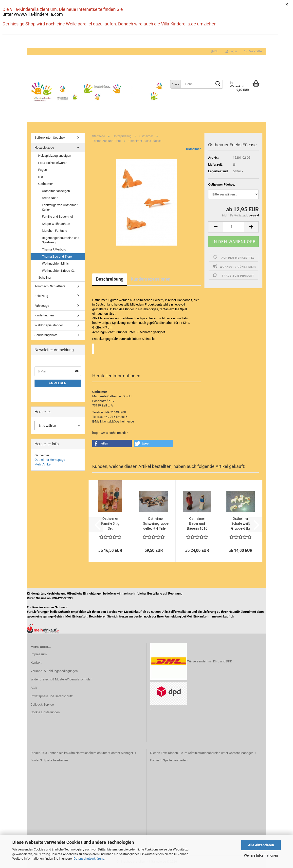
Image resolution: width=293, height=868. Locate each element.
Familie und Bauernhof (58, 217)
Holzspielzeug (44, 147)
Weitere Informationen (261, 855)
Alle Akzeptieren (261, 845)
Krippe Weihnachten (56, 224)
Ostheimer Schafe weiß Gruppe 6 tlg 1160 (240, 524)
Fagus (43, 170)
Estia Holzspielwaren (53, 163)
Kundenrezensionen (151, 279)
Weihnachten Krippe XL (58, 271)
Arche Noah (50, 198)
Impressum (39, 654)
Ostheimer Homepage (50, 460)
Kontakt (36, 663)
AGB (34, 688)
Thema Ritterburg (54, 249)
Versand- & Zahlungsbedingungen (54, 671)
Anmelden (58, 383)
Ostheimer (193, 149)
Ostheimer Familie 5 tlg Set (110, 523)
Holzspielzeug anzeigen (55, 156)
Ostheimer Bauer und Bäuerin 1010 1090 (197, 524)
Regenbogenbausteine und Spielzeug (61, 240)
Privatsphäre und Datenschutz (52, 696)
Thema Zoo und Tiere (57, 257)
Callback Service (42, 704)
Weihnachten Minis (55, 263)
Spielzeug (41, 296)
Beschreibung (110, 279)
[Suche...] (175, 84)
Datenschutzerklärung (89, 858)
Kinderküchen (44, 315)
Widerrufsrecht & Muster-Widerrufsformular (61, 679)
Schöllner (45, 278)
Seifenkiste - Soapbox (50, 138)
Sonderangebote (46, 335)
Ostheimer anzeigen (56, 191)
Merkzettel (253, 51)
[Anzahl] (233, 227)
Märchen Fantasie (55, 231)
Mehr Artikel (43, 464)
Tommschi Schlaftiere (50, 286)
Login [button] (231, 51)
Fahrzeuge (42, 306)
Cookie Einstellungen (45, 712)
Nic (41, 177)
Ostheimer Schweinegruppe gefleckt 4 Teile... (156, 523)
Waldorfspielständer (49, 325)
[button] (214, 51)
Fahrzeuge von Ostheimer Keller (60, 207)
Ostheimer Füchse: (222, 184)
